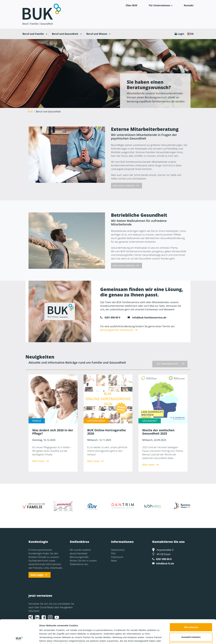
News (114, 561)
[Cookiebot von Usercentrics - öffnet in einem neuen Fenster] (19, 638)
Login (181, 34)
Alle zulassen (191, 605)
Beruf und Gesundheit (65, 34)
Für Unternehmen (160, 5)
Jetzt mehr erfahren (124, 186)
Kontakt (189, 5)
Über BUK (131, 5)
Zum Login (37, 575)
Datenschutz (118, 550)
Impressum (117, 557)
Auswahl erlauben (191, 615)
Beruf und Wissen (97, 34)
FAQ (113, 553)
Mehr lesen (38, 461)
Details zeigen (160, 638)
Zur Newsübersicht (167, 364)
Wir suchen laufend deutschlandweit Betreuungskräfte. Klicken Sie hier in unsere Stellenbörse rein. (83, 557)
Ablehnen (191, 624)
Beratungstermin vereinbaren (117, 330)
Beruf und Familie (33, 34)
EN (192, 34)
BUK (30, 112)
